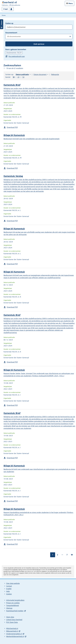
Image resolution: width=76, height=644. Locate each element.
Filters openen (2, 24)
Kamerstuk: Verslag (13, 176)
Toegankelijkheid (13, 605)
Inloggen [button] (6, 9)
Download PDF (12, 127)
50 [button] (23, 77)
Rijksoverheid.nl (12, 631)
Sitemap (9, 608)
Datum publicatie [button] (22, 74)
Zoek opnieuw (39, 44)
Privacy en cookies (13, 603)
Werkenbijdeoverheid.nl (15, 636)
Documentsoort (11, 33)
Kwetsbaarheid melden (15, 611)
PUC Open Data (12, 622)
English (9, 589)
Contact (9, 586)
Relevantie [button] (55, 74)
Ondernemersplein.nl (14, 634)
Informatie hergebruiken (15, 600)
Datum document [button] (40, 74)
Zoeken (9, 594)
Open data (10, 617)
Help (8, 591)
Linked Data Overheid (14, 620)
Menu (71, 3)
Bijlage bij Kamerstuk (14, 135)
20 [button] (18, 77)
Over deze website (13, 583)
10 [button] (14, 77)
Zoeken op (9, 23)
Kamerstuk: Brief (12, 85)
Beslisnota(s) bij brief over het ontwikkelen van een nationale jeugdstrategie (32, 139)
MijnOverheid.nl (12, 628)
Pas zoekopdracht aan (17, 56)
